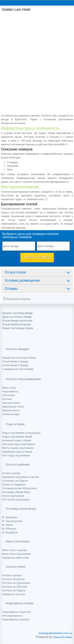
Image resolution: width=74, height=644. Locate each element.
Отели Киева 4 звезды (15, 365)
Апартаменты (10, 391)
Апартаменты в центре (16, 619)
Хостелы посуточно (14, 579)
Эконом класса (11, 410)
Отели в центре (11, 473)
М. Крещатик (10, 517)
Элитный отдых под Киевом (18, 444)
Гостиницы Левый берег (16, 492)
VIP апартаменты (12, 616)
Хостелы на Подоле (14, 590)
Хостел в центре (12, 575)
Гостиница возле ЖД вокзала (19, 488)
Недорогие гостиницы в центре (20, 477)
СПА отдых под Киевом (16, 455)
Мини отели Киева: (18, 541)
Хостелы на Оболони (15, 587)
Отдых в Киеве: (15, 424)
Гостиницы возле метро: (21, 509)
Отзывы (11, 289)
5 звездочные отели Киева (18, 369)
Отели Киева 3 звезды (15, 361)
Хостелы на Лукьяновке (16, 583)
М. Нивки (7, 525)
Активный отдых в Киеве (17, 440)
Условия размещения (22, 280)
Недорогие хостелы (14, 594)
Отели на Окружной (14, 484)
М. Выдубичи (10, 532)
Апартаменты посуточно (16, 612)
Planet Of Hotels (63, 637)
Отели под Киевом (13, 496)
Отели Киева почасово (16, 324)
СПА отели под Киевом (16, 500)
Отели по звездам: (17, 349)
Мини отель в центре (14, 550)
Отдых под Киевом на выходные (21, 433)
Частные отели (11, 403)
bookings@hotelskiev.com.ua (55, 633)
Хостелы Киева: (16, 567)
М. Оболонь (9, 529)
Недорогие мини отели (15, 558)
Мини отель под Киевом (16, 554)
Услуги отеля (15, 272)
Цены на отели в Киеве (17, 317)
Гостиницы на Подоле (15, 481)
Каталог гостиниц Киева (17, 313)
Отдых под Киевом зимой (17, 437)
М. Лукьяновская (12, 521)
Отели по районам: (18, 465)
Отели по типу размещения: (23, 379)
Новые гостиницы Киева (17, 328)
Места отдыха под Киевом (18, 448)
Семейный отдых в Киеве (17, 452)
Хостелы (7, 399)
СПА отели (8, 395)
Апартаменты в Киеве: (20, 603)
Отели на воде (11, 414)
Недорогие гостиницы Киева (19, 358)
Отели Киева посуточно (17, 321)
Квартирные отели (13, 407)
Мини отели (9, 388)
